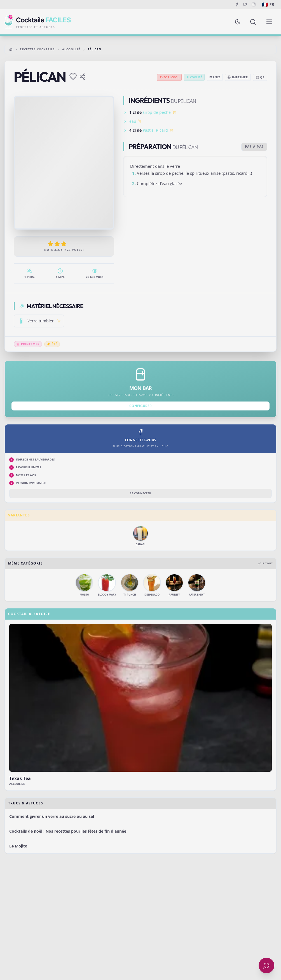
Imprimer (238, 77)
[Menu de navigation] (269, 22)
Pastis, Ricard (155, 130)
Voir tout (265, 563)
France (215, 77)
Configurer (140, 406)
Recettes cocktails (37, 49)
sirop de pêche (157, 112)
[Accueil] (11, 49)
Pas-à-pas (254, 147)
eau (133, 121)
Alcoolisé (71, 49)
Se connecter (140, 493)
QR (260, 77)
